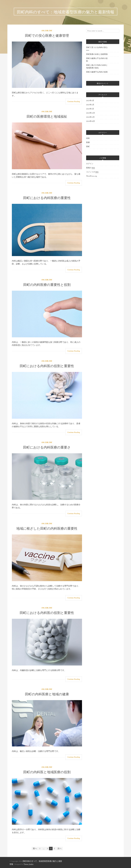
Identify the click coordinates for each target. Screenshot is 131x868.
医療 (47, 31)
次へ (60, 849)
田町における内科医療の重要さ (47, 447)
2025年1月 (90, 109)
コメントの (92, 172)
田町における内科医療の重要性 (47, 198)
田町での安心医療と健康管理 (47, 35)
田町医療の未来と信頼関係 (97, 54)
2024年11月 (90, 117)
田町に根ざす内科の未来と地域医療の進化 (97, 67)
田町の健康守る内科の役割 (97, 72)
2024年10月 (91, 121)
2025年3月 (90, 101)
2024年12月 (91, 113)
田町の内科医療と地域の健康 (47, 694)
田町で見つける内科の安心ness (97, 49)
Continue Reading (74, 102)
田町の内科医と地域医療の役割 (47, 772)
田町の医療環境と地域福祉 (47, 116)
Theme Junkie (28, 864)
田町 (51, 31)
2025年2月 (90, 105)
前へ (35, 849)
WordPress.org (92, 176)
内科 (43, 31)
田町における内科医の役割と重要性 (47, 366)
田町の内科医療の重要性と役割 (47, 284)
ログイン (90, 164)
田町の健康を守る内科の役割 (97, 60)
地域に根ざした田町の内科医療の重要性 (47, 528)
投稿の (91, 168)
